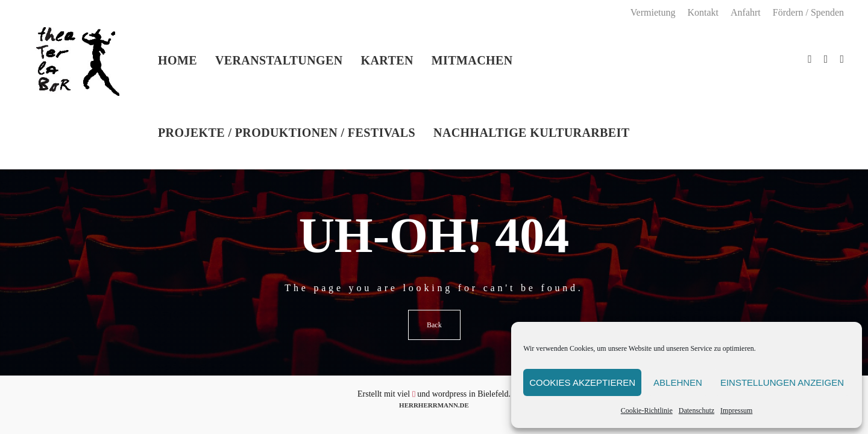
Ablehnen (678, 382)
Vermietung (653, 12)
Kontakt (703, 12)
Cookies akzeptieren (582, 382)
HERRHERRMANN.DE (434, 405)
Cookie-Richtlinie (647, 410)
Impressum (736, 410)
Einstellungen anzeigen (782, 382)
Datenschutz (697, 410)
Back (434, 325)
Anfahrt (746, 12)
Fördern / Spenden (808, 12)
